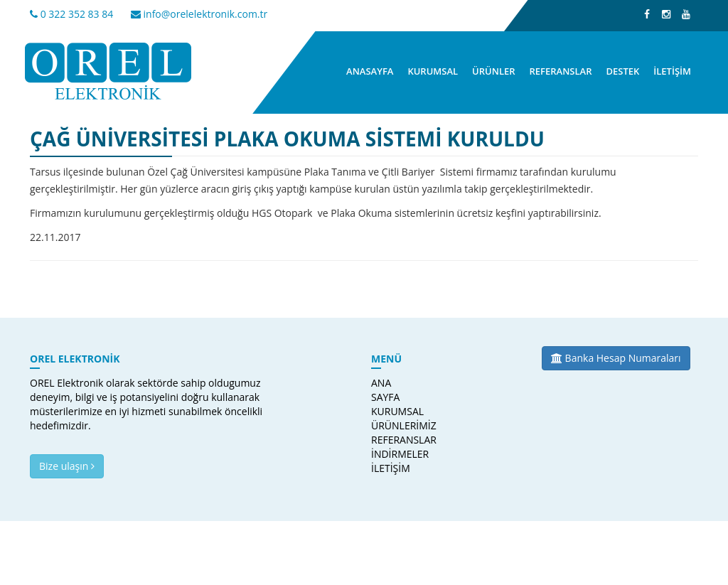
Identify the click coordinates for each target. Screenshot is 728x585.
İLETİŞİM (672, 71)
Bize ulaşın (67, 466)
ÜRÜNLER (493, 71)
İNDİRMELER (392, 454)
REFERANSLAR (561, 71)
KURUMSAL (433, 71)
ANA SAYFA (385, 390)
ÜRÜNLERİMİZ (392, 425)
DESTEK (622, 71)
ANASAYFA (370, 71)
